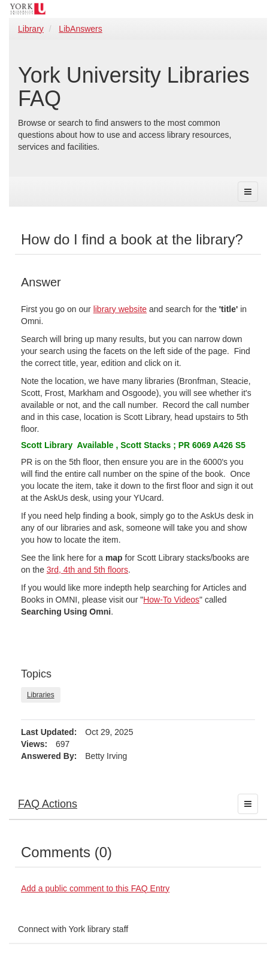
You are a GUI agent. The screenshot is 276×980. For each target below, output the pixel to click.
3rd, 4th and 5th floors (87, 570)
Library (31, 29)
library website (120, 309)
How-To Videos (171, 600)
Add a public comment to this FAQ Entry (95, 888)
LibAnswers (80, 29)
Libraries (41, 695)
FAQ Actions (48, 804)
